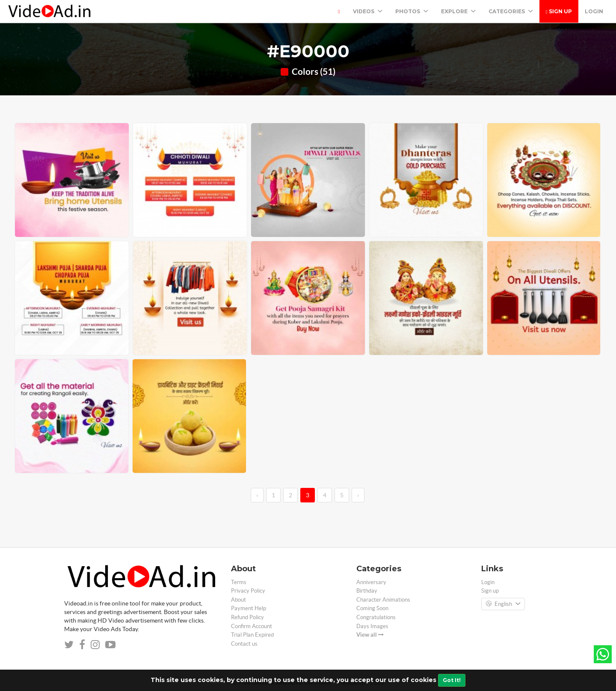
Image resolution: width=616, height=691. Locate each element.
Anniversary (371, 582)
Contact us (244, 644)
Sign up (559, 11)
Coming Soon (372, 608)
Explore (458, 11)
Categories (511, 11)
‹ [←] (257, 495)
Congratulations (376, 617)
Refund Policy (247, 617)
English (503, 604)
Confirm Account (252, 626)
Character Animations (383, 600)
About (238, 600)
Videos (368, 11)
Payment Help (249, 608)
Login (594, 11)
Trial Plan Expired (252, 635)
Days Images (372, 626)
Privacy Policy (248, 591)
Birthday (367, 591)
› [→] (358, 495)
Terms (239, 582)
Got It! (452, 680)
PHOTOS (412, 11)
